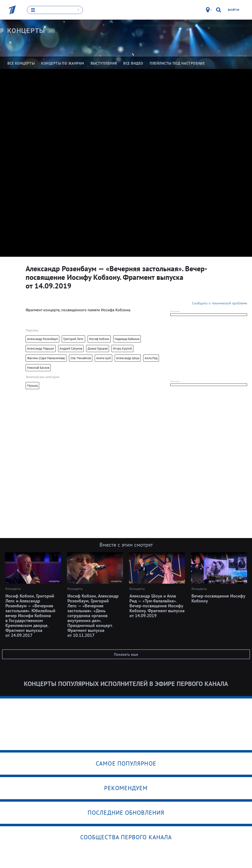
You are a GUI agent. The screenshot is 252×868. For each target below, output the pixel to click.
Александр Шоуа (128, 358)
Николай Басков (38, 368)
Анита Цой (103, 358)
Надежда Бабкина (127, 339)
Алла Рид (151, 358)
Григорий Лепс (73, 339)
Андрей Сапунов (71, 349)
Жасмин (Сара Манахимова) (46, 358)
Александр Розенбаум (42, 339)
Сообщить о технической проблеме (220, 303)
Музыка (32, 386)
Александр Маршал (41, 349)
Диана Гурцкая (98, 349)
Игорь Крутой (122, 349)
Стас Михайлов (81, 358)
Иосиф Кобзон (99, 339)
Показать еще (126, 654)
